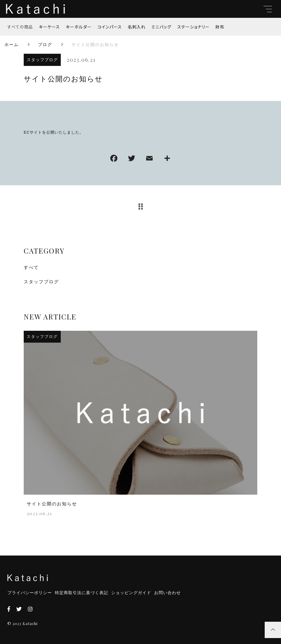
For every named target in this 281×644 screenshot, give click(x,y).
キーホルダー (79, 27)
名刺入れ (137, 27)
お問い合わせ (167, 593)
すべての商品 (20, 27)
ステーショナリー (193, 27)
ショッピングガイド (131, 593)
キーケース (49, 27)
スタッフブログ (42, 60)
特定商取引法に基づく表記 (82, 593)
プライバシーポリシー (30, 593)
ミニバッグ (161, 27)
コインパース (110, 27)
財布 (220, 27)
